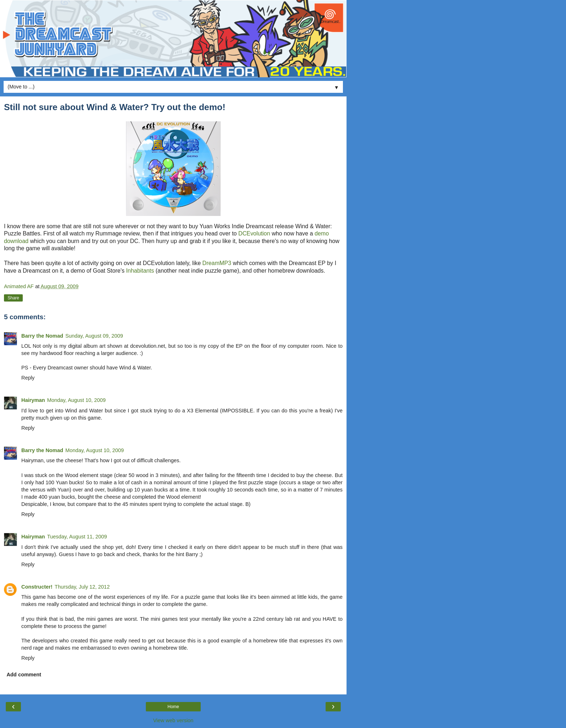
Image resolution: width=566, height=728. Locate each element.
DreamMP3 (217, 263)
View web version (173, 720)
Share (13, 298)
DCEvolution (255, 233)
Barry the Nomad (42, 336)
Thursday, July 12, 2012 (82, 587)
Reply (28, 378)
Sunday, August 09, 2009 (94, 336)
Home (173, 707)
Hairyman (33, 400)
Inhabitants (141, 271)
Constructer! (37, 587)
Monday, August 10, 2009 (77, 400)
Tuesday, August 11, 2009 (77, 537)
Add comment (24, 675)
